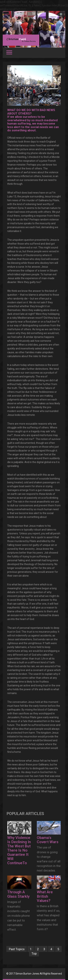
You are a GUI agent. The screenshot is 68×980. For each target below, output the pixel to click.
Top (34, 953)
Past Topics (17, 949)
